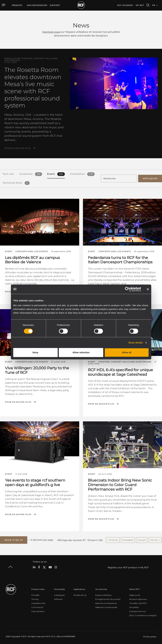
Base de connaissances (106, 603)
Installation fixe (38, 603)
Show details (136, 343)
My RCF (140, 5)
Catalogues (59, 595)
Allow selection (81, 352)
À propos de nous (138, 611)
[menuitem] (37, 5)
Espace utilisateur (104, 595)
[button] (14, 540)
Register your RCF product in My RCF (128, 567)
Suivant (142, 540)
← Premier (113, 540)
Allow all (127, 352)
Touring (35, 599)
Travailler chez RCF (138, 603)
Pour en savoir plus (17, 148)
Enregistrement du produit (108, 599)
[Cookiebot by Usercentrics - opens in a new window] (127, 289)
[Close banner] (148, 289)
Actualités (134, 607)
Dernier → (155, 540)
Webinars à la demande (106, 607)
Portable (35, 595)
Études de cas (80, 595)
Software (58, 599)
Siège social (135, 595)
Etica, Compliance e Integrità (143, 615)
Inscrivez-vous (51, 32)
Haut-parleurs (38, 611)
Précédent (128, 540)
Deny (35, 352)
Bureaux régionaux (138, 599)
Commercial (37, 607)
